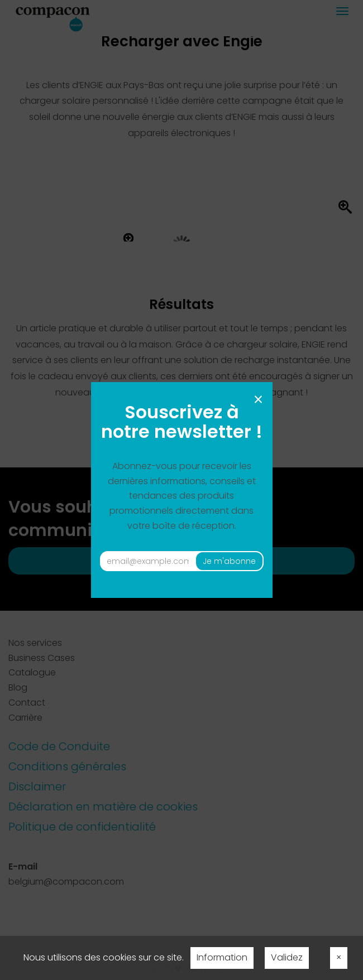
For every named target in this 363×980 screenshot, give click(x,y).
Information (222, 957)
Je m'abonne (229, 561)
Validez (287, 957)
